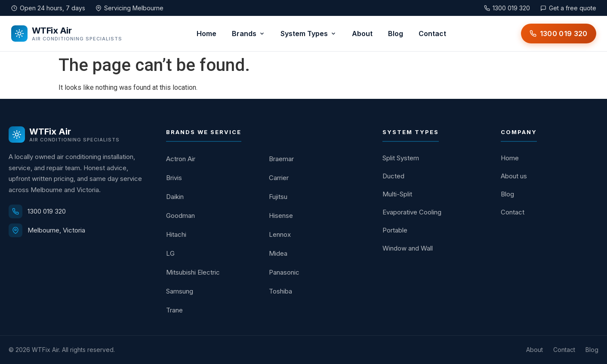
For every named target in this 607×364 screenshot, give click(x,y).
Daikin (175, 197)
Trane (174, 310)
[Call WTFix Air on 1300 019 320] (559, 34)
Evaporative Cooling (412, 212)
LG (170, 253)
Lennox (280, 234)
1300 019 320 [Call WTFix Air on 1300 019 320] (507, 8)
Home (206, 34)
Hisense (281, 216)
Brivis (174, 178)
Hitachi (176, 234)
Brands (248, 34)
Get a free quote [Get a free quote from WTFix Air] (568, 8)
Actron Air (181, 159)
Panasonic (284, 272)
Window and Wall (408, 248)
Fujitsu (278, 197)
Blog (396, 34)
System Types (308, 34)
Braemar (281, 159)
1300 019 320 (47, 211)
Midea (278, 253)
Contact (432, 34)
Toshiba (280, 291)
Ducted (393, 176)
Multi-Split (397, 194)
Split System (401, 158)
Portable (395, 230)
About (362, 34)
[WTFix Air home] (67, 34)
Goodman (180, 216)
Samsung (180, 291)
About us (514, 176)
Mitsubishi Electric (193, 272)
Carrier (279, 178)
